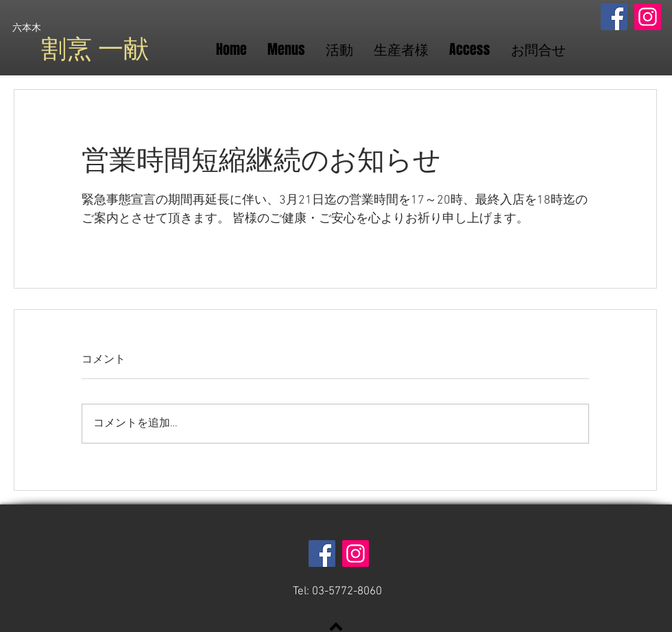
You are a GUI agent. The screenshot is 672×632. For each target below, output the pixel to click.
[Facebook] (614, 17)
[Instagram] (648, 17)
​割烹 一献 (95, 49)
